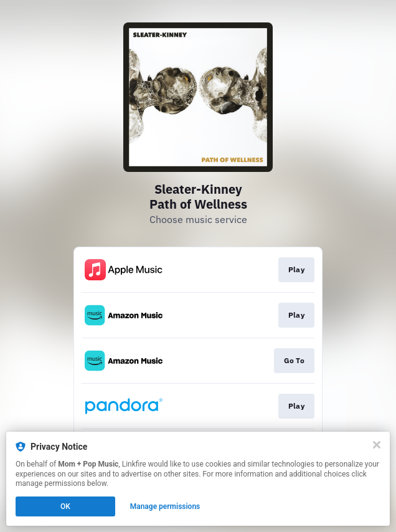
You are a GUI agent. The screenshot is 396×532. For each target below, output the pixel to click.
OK (65, 506)
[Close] (377, 445)
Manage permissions (165, 506)
